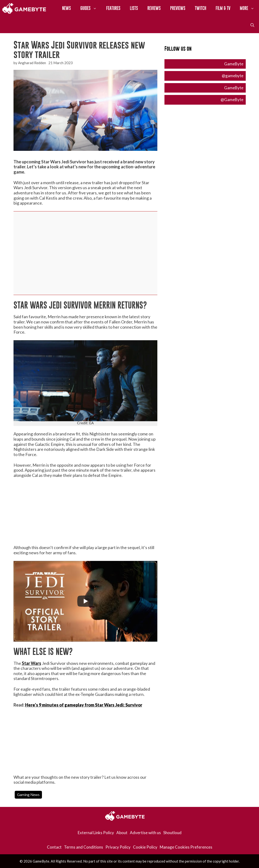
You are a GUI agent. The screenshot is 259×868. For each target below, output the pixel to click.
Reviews (154, 8)
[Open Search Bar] (252, 25)
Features (113, 8)
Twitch (200, 8)
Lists (134, 8)
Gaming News (28, 795)
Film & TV (223, 8)
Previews (178, 8)
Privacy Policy (118, 847)
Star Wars (32, 663)
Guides (91, 8)
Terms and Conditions (84, 847)
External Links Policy (96, 833)
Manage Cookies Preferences (186, 847)
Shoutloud (172, 833)
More (249, 8)
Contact (54, 847)
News (66, 8)
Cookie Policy (145, 847)
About (122, 833)
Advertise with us (145, 833)
